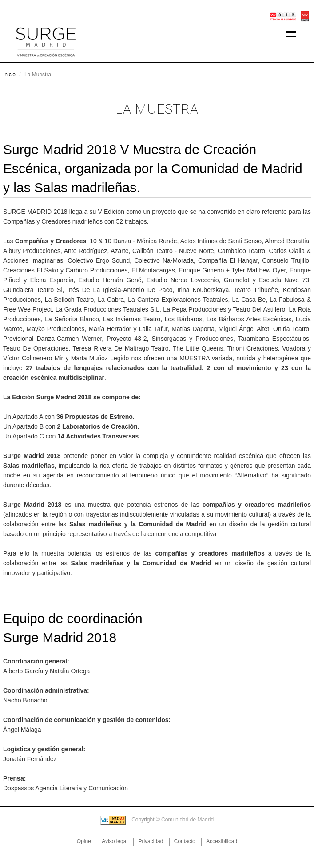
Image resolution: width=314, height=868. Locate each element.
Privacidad (151, 841)
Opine (84, 841)
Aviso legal (115, 841)
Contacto (185, 841)
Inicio (9, 75)
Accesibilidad (222, 841)
